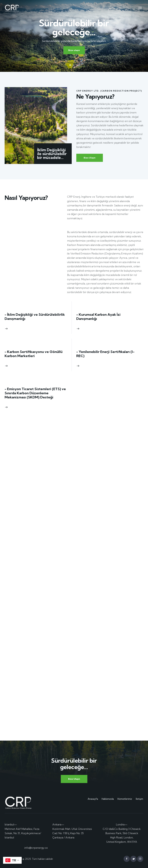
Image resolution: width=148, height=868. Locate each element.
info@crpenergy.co (36, 848)
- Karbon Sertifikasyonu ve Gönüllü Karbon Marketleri (34, 354)
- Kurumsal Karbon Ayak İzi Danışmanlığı (98, 317)
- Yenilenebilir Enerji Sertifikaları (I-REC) (105, 354)
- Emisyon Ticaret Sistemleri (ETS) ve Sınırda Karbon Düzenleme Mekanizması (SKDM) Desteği (35, 393)
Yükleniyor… (38, 584)
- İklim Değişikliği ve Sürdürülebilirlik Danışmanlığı (35, 317)
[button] (140, 8)
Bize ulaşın (74, 50)
